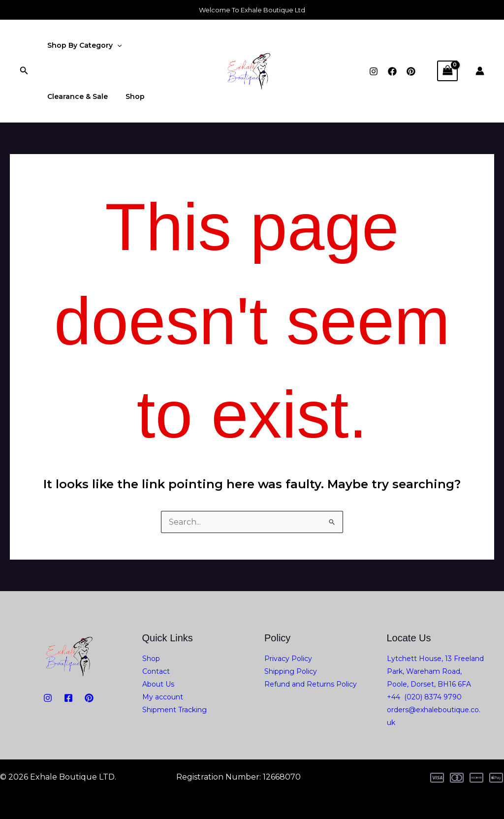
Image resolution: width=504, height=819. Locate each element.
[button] (24, 71)
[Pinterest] (411, 71)
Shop (129, 96)
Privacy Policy (288, 659)
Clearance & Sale (76, 96)
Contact (156, 671)
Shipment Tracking (174, 710)
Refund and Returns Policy (311, 684)
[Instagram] (374, 71)
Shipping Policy (291, 671)
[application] (115, 45)
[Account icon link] (480, 71)
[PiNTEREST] (89, 698)
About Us (158, 684)
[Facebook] (392, 71)
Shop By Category (82, 45)
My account (163, 697)
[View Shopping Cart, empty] (447, 71)
